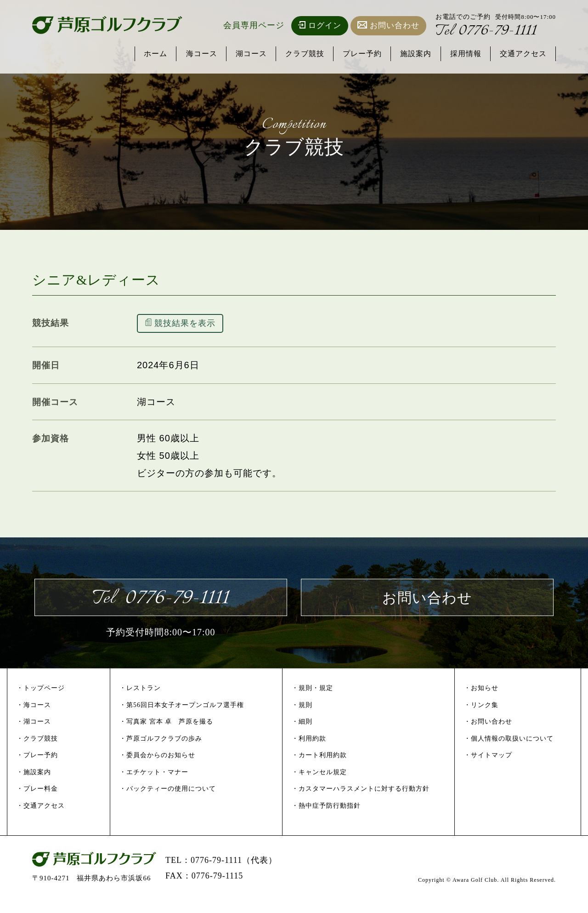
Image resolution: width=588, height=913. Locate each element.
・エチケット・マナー (154, 784)
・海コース (34, 716)
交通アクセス (521, 54)
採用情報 (461, 54)
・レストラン (140, 699)
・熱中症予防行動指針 (326, 817)
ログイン (320, 26)
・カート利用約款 (319, 767)
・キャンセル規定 (319, 784)
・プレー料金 (37, 801)
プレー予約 (352, 54)
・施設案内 (34, 784)
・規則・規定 (312, 699)
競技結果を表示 (188, 325)
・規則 (302, 716)
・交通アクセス (41, 817)
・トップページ (41, 699)
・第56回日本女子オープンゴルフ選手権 (182, 716)
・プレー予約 (37, 767)
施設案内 (408, 54)
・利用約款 (309, 750)
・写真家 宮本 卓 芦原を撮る (166, 733)
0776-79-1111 (493, 33)
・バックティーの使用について (168, 801)
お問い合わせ (388, 26)
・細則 (302, 733)
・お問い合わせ (488, 733)
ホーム (134, 54)
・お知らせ (481, 699)
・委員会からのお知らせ (157, 767)
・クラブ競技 (37, 750)
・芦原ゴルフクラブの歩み (161, 750)
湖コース (235, 54)
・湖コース (34, 733)
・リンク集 (481, 716)
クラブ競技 (291, 54)
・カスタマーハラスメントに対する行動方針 (361, 801)
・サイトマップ (488, 767)
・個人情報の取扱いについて (509, 750)
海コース (182, 54)
